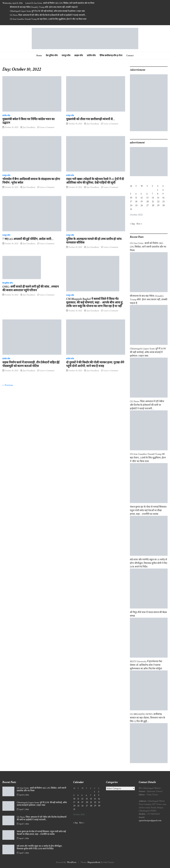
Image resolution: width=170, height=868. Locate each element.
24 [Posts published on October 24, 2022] (131, 205)
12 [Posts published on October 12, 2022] (142, 198)
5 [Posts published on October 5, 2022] (141, 194)
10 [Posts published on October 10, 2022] (131, 198)
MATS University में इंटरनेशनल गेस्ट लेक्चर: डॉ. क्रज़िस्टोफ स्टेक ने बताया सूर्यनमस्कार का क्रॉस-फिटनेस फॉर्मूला (146, 665)
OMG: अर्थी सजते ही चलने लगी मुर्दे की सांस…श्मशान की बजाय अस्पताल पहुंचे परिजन (31, 289)
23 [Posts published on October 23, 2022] (164, 202)
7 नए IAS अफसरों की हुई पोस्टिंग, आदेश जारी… (28, 239)
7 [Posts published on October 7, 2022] (153, 194)
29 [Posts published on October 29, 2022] (158, 205)
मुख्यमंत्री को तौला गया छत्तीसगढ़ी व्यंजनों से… (91, 119)
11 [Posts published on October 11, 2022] (136, 198)
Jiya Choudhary (29, 127)
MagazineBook (94, 862)
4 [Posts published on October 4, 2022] (136, 194)
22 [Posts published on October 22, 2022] (158, 202)
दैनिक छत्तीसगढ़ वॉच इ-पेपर (111, 56)
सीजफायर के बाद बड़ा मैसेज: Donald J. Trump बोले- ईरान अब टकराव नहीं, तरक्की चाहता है (44, 7)
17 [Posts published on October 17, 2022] (131, 202)
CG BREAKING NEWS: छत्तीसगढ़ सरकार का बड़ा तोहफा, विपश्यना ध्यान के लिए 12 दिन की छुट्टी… (147, 718)
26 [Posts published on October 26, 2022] (142, 205)
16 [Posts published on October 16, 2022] (163, 198)
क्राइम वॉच (79, 56)
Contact (130, 56)
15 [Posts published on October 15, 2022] (158, 198)
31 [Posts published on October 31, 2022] (131, 209)
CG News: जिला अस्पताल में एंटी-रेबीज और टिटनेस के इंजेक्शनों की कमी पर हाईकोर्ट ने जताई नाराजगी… (48, 15)
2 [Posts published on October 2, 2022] (163, 190)
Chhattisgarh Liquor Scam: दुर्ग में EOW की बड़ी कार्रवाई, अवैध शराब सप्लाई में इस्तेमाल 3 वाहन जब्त (47, 11)
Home (39, 56)
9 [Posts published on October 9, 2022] (163, 194)
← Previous (8, 385)
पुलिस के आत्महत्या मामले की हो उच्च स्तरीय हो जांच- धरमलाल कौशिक (94, 241)
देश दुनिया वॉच (52, 56)
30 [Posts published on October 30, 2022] (164, 205)
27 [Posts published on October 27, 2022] (148, 205)
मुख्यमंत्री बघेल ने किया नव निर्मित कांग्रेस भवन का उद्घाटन (28, 121)
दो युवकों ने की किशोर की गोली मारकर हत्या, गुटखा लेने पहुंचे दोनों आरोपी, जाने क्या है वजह (95, 364)
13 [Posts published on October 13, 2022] (147, 198)
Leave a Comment (47, 127)
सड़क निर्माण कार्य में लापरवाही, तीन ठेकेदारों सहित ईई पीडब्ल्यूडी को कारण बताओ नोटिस (31, 364)
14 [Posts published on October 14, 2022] (153, 198)
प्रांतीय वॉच (91, 56)
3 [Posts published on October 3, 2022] (131, 194)
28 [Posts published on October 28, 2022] (153, 205)
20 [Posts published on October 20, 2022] (148, 202)
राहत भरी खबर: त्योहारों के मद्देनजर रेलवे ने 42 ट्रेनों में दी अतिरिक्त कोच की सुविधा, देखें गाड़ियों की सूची (95, 181)
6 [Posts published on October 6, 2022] (147, 194)
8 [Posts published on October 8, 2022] (158, 194)
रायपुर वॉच (66, 56)
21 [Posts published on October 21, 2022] (153, 202)
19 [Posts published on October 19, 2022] (142, 202)
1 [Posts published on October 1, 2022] (158, 190)
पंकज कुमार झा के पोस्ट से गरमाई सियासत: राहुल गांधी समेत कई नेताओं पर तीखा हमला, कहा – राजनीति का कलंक (148, 510)
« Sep (132, 224)
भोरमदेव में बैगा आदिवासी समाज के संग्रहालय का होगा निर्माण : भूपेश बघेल (31, 181)
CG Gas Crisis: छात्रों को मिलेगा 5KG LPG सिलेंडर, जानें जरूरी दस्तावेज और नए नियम (62, 3)
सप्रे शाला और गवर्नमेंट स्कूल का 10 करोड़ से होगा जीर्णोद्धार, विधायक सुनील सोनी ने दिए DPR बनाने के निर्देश (149, 563)
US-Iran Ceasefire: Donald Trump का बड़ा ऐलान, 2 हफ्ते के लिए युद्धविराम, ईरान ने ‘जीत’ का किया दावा (48, 19)
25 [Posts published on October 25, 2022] (136, 205)
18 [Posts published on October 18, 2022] (136, 202)
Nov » (139, 224)
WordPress (72, 862)
